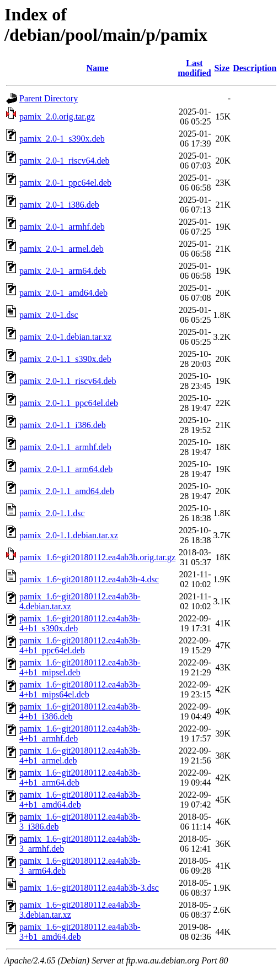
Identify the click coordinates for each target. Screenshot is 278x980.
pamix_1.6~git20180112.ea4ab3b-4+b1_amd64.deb (80, 800)
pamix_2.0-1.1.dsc (52, 513)
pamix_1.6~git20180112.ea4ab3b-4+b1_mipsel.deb (80, 667)
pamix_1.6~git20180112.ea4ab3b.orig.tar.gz (97, 557)
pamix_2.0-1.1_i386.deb (63, 425)
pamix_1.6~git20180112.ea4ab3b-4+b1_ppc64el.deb (80, 645)
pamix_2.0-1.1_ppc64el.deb (69, 403)
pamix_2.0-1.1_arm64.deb (66, 469)
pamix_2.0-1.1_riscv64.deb (68, 381)
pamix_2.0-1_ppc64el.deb (65, 183)
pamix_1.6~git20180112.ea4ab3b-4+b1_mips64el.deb (80, 689)
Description (255, 68)
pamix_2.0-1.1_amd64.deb (67, 491)
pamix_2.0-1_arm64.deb (63, 271)
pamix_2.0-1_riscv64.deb (65, 161)
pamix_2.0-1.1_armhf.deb (65, 447)
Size (222, 68)
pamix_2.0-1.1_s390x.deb (65, 359)
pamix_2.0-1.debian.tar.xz (65, 337)
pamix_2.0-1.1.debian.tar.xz (69, 535)
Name (98, 68)
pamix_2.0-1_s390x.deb (62, 139)
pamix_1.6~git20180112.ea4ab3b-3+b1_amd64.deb (80, 932)
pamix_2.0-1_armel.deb (62, 249)
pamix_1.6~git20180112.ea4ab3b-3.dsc (89, 888)
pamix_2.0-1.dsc (49, 315)
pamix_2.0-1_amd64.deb (63, 293)
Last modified (194, 68)
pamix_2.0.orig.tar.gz (57, 117)
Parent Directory (49, 98)
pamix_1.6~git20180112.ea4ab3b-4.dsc (89, 579)
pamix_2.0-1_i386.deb (59, 205)
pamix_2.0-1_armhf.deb (62, 227)
